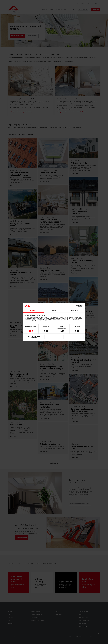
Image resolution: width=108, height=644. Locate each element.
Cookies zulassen (74, 337)
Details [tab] (54, 310)
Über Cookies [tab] (75, 310)
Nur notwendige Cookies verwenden (34, 337)
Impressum (27, 322)
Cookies (40, 322)
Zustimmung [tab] (33, 310)
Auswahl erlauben (54, 337)
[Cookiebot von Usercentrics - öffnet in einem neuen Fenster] (77, 306)
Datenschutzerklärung (33, 322)
